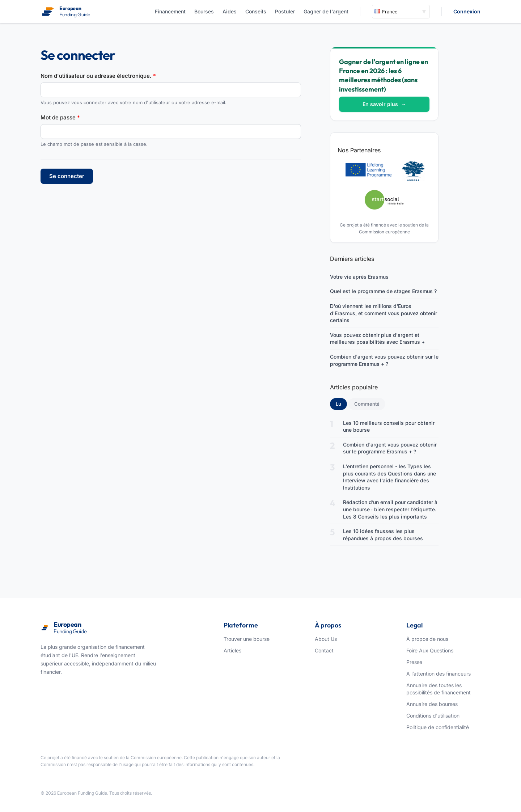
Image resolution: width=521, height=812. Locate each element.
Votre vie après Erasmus (359, 277)
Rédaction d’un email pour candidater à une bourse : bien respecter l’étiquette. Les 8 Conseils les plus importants (390, 509)
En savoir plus (384, 104)
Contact (324, 650)
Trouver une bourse (247, 639)
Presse (414, 662)
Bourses (204, 11)
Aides (230, 11)
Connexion (467, 11)
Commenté (367, 404)
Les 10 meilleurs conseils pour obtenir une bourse (389, 426)
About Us (326, 639)
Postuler (285, 11)
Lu (341, 403)
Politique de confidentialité (438, 727)
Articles (232, 650)
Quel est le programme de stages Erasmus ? (383, 291)
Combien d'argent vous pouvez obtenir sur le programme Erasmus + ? (384, 360)
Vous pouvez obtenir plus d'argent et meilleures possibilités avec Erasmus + (377, 339)
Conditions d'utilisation (433, 716)
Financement (170, 11)
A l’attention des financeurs (439, 674)
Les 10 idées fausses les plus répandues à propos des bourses (383, 535)
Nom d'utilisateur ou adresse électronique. (98, 76)
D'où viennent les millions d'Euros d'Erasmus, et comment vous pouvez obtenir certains (384, 313)
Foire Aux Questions (430, 650)
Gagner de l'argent (326, 11)
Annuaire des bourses (432, 704)
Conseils (256, 11)
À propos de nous (427, 639)
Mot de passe (60, 117)
